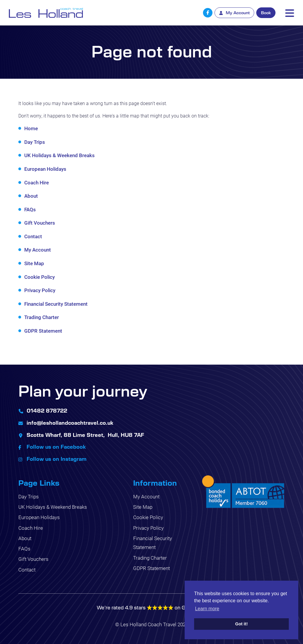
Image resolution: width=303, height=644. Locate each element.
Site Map (34, 263)
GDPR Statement (43, 331)
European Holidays (45, 169)
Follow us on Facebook (56, 447)
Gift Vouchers (40, 223)
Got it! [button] (241, 624)
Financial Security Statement (56, 304)
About (31, 196)
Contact (33, 236)
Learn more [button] (207, 609)
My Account (38, 250)
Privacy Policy (40, 290)
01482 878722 (47, 410)
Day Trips (35, 142)
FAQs (30, 209)
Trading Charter (42, 317)
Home (31, 128)
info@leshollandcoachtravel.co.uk (70, 423)
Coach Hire (37, 182)
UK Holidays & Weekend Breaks (59, 155)
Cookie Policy (40, 277)
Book (266, 12)
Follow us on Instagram (57, 459)
